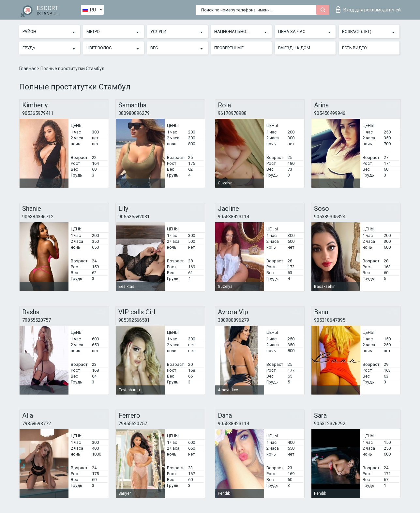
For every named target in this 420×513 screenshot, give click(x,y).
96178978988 (232, 113)
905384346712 (38, 217)
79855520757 (37, 320)
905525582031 (134, 217)
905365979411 (38, 113)
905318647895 (330, 320)
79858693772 (37, 424)
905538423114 (233, 217)
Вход (368, 9)
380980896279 (134, 113)
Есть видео (354, 48)
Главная (28, 69)
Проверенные (229, 48)
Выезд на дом (294, 48)
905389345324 (330, 217)
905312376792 (330, 424)
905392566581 (134, 320)
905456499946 (330, 113)
